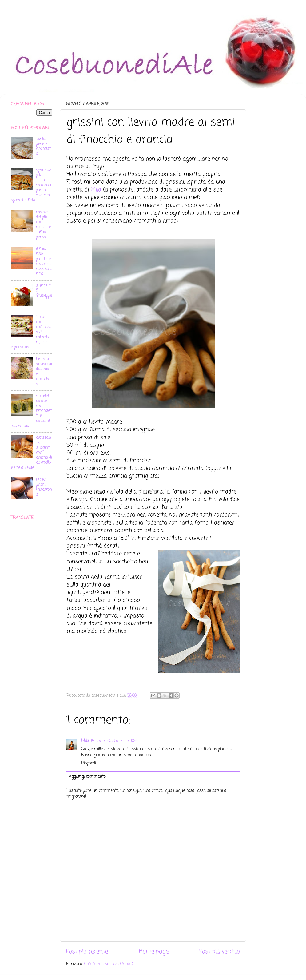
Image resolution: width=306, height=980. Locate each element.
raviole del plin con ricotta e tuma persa (44, 225)
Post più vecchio (220, 952)
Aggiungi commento (87, 777)
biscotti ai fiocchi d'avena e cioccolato (44, 372)
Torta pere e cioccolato (43, 147)
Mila (96, 190)
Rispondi (89, 763)
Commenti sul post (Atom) (109, 964)
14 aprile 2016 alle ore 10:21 (115, 741)
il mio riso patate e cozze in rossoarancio (44, 261)
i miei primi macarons (44, 487)
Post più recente (87, 952)
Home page (154, 952)
